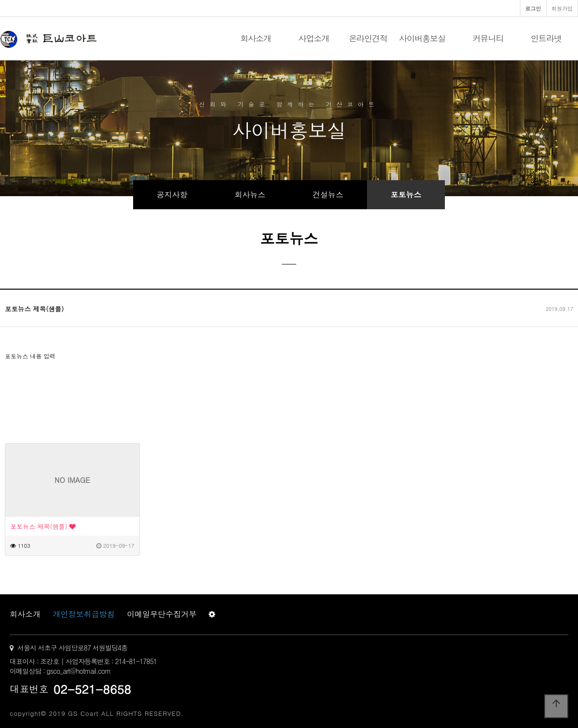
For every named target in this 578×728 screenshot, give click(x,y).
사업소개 (314, 38)
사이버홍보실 (422, 38)
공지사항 (172, 194)
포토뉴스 (406, 194)
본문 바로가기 (0, 0)
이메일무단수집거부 (162, 614)
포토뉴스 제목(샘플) (43, 526)
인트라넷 (546, 38)
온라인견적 (368, 38)
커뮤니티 (488, 38)
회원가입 (562, 8)
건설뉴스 (328, 194)
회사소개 (256, 38)
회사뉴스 (250, 194)
